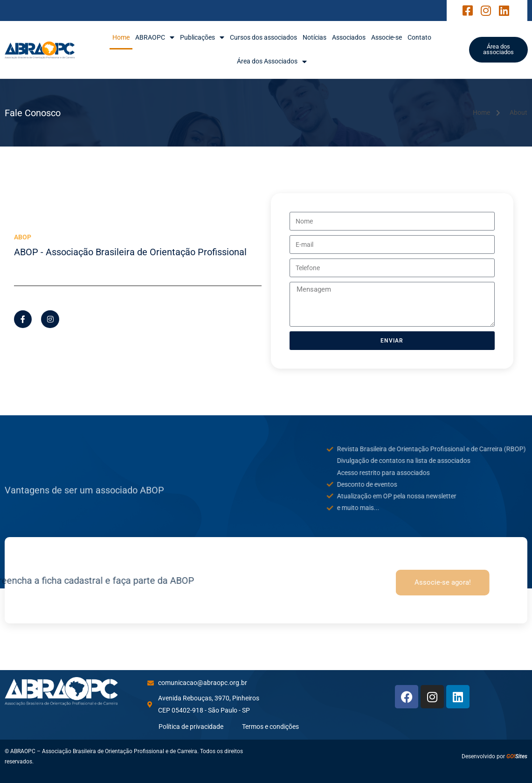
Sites (517, 756)
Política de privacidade (191, 727)
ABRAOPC (155, 38)
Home (121, 37)
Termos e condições (270, 727)
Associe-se (387, 37)
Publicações (202, 38)
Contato (419, 37)
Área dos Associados (272, 61)
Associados (349, 37)
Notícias (314, 37)
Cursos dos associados (263, 37)
